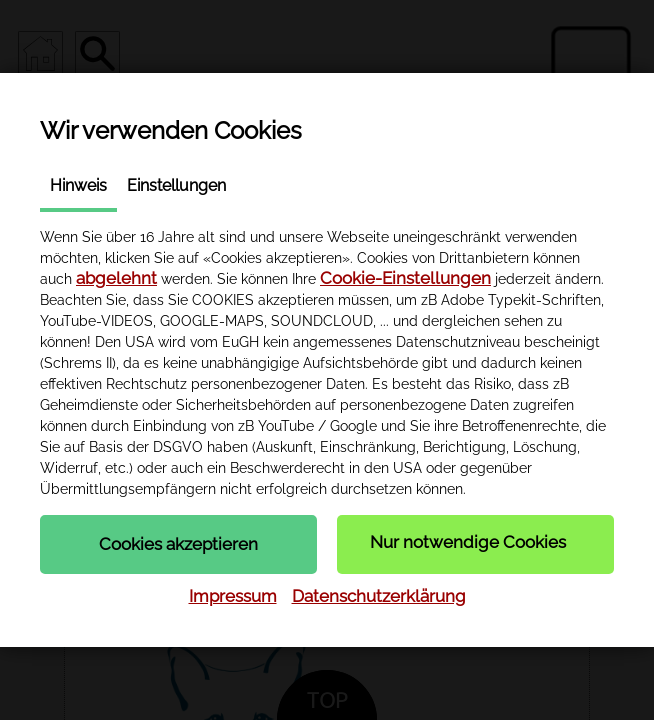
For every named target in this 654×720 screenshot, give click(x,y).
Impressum (233, 596)
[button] (178, 544)
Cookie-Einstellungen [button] (405, 278)
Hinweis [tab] (78, 185)
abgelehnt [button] (116, 278)
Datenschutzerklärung (379, 596)
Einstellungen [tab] (176, 185)
